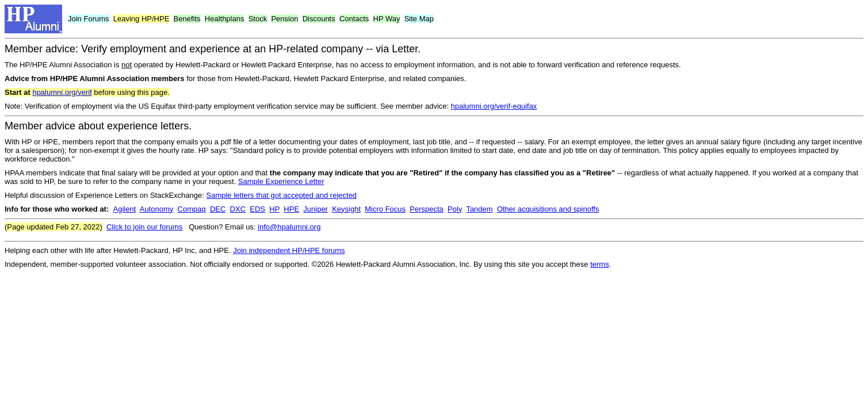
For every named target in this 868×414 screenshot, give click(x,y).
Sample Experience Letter (281, 181)
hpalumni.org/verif (62, 92)
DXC (238, 209)
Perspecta (427, 209)
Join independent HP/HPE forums (289, 250)
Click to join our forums (144, 227)
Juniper (316, 209)
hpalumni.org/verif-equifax (494, 106)
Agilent (125, 209)
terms (600, 264)
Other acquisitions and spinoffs (548, 209)
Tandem (479, 209)
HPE (291, 209)
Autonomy (157, 209)
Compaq (192, 209)
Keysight (346, 209)
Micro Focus (385, 209)
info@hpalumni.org (289, 227)
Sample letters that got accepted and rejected (281, 195)
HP (274, 209)
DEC (218, 209)
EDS (257, 209)
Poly (455, 209)
